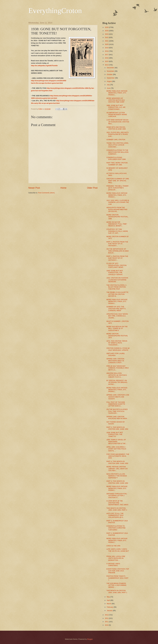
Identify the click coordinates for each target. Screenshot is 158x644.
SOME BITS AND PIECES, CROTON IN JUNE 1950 (116, 128)
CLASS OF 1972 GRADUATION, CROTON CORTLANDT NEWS (116, 265)
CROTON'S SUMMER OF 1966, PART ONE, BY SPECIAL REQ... (118, 181)
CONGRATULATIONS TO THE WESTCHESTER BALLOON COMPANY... (117, 152)
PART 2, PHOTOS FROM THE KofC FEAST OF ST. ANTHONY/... (117, 244)
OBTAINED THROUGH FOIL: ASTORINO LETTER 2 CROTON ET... (117, 496)
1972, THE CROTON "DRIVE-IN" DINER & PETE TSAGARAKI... (117, 343)
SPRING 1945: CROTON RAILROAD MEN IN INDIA (117, 418)
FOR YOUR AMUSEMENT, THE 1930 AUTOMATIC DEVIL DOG (118, 456)
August (109, 81)
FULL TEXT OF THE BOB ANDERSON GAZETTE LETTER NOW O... (116, 404)
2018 (107, 51)
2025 (107, 31)
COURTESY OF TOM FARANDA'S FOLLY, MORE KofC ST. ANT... (117, 231)
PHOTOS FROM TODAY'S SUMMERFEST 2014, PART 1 (117, 578)
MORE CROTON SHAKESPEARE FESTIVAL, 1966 (117, 217)
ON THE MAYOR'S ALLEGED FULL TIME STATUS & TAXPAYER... (117, 411)
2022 (107, 37)
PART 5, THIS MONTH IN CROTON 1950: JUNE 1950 (117, 428)
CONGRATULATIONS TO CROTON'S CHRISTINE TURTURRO (116, 528)
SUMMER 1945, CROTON (116, 140)
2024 (107, 34)
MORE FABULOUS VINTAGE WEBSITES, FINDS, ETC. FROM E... (117, 93)
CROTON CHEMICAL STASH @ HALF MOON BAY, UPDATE (118, 349)
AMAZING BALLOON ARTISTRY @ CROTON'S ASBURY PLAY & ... (117, 375)
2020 (107, 44)
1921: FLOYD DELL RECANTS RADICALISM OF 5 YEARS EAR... (117, 134)
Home (63, 188)
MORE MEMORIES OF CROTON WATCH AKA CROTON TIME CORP (116, 100)
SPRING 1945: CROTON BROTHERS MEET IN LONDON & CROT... (115, 361)
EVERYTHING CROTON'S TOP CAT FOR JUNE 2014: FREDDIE (118, 571)
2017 (107, 55)
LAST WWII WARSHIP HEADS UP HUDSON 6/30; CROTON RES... (118, 122)
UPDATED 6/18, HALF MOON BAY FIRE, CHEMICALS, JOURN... (117, 316)
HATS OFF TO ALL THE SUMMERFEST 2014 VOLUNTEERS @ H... (115, 515)
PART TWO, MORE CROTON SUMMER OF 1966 (117, 164)
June (109, 88)
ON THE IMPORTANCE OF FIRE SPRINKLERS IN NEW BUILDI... (118, 251)
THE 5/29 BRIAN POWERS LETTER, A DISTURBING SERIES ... (116, 585)
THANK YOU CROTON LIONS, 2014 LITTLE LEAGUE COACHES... (118, 145)
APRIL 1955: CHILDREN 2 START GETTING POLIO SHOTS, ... (116, 449)
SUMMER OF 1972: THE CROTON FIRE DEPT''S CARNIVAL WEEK (116, 309)
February (110, 607)
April (109, 600)
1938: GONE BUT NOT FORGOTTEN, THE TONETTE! (115, 434)
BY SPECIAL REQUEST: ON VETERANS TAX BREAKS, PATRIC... (117, 382)
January (110, 611)
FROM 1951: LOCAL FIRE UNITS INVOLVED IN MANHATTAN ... (116, 558)
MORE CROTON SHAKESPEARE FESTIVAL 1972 (117, 336)
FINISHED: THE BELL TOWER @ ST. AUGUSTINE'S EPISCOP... (117, 188)
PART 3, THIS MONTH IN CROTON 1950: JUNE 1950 (117, 482)
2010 (107, 625)
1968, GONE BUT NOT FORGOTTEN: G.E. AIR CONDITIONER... (116, 107)
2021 (107, 41)
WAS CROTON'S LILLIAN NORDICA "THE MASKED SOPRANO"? (117, 476)
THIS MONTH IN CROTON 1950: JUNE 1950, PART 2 (117, 509)
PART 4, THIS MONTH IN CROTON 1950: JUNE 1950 (117, 462)
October (110, 74)
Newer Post (34, 188)
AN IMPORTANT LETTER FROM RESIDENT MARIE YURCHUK (117, 115)
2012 (107, 618)
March (109, 604)
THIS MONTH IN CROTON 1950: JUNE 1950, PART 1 (117, 591)
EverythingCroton (55, 11)
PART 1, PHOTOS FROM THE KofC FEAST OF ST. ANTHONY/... (117, 258)
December (111, 68)
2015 (107, 61)
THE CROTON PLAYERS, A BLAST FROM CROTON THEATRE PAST (116, 287)
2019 (107, 48)
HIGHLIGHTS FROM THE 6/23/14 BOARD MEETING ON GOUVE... (117, 209)
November (111, 71)
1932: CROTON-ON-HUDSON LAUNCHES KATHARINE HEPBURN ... (117, 280)
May (109, 597)
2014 (107, 65)
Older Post (92, 188)
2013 (107, 615)
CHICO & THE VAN (113, 546)
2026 (107, 27)
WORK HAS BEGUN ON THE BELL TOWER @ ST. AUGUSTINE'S (117, 328)
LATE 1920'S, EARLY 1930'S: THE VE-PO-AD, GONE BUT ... (118, 551)
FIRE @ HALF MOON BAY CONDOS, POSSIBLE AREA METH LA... (118, 368)
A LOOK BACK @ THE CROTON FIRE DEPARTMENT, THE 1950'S (117, 503)
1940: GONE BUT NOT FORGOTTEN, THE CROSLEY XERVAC (115, 273)
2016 (107, 58)
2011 (107, 622)
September (111, 78)
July (108, 85)
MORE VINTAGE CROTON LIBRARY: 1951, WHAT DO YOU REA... (117, 469)
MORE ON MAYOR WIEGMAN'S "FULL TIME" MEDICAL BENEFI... (117, 224)
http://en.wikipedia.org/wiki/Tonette (44, 66)
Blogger (90, 639)
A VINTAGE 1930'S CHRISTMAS (113, 565)
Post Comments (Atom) (46, 193)
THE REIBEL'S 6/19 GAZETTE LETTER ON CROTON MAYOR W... (117, 294)
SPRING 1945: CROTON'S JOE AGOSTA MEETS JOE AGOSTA (118, 397)
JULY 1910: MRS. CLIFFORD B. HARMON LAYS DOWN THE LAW (118, 202)
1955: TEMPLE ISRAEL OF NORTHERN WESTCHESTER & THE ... (117, 442)
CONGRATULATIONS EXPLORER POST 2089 (116, 158)
